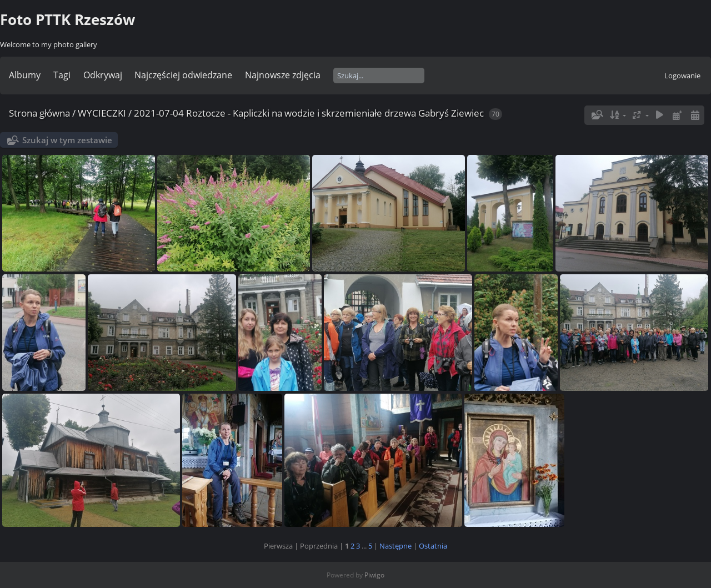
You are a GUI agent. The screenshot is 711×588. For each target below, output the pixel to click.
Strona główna (39, 113)
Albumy (25, 75)
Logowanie (682, 76)
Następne (395, 546)
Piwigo (374, 575)
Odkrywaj (103, 75)
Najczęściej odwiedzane (183, 75)
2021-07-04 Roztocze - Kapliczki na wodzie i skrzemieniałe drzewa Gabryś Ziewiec (309, 113)
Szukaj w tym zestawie (67, 140)
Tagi (62, 75)
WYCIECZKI (102, 113)
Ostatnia (433, 546)
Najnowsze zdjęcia (283, 75)
